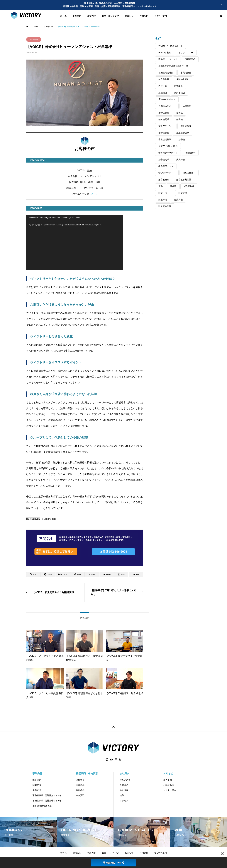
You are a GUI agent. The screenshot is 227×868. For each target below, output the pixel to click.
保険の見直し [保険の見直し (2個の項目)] (183, 79)
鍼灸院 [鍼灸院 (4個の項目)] (173, 186)
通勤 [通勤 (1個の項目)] (161, 186)
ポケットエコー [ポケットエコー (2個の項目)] (186, 53)
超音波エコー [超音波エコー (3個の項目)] (189, 173)
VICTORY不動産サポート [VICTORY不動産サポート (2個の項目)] (171, 46)
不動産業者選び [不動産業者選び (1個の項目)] (166, 73)
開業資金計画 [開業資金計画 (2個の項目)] (165, 206)
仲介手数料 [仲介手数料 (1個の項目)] (164, 79)
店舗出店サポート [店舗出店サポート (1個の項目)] (167, 106)
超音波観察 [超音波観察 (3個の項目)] (164, 180)
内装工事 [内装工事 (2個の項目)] (163, 86)
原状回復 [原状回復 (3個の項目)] (163, 93)
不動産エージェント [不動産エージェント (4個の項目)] (168, 59)
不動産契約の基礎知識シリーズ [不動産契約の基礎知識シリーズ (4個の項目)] (173, 66)
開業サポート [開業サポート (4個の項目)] (165, 193)
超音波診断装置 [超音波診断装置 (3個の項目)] (184, 180)
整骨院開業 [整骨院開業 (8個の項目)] (164, 133)
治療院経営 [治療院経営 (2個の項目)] (190, 153)
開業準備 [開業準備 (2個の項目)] (163, 200)
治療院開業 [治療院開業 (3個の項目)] (164, 160)
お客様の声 (34, 39)
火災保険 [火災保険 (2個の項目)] (181, 160)
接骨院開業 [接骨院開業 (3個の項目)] (164, 113)
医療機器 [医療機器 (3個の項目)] (178, 86)
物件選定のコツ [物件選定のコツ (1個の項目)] (166, 166)
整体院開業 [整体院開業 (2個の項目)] (164, 119)
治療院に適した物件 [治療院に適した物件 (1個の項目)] (168, 146)
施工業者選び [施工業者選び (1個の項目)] (183, 133)
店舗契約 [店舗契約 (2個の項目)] (187, 106)
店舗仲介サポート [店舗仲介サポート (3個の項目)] (167, 99)
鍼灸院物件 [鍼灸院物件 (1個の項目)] (189, 186)
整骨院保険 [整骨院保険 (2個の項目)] (186, 126)
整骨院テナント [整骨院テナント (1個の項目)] (166, 126)
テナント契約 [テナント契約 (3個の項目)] (165, 53)
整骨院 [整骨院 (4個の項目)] (180, 119)
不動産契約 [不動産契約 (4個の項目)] (190, 59)
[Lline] (77, 575)
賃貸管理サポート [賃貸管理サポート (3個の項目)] (167, 173)
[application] (75, 243)
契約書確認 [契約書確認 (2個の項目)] (180, 93)
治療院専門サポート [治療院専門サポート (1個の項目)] (168, 153)
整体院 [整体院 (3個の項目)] (180, 113)
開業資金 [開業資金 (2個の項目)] (178, 200)
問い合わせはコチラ (113, 863)
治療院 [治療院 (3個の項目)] (182, 139)
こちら (93, 194)
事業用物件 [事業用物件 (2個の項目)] (186, 73)
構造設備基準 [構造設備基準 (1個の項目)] (165, 139)
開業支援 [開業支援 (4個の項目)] (183, 193)
